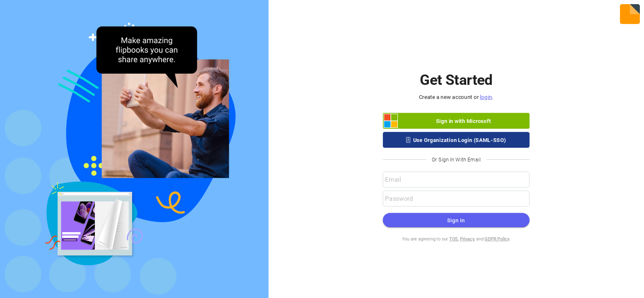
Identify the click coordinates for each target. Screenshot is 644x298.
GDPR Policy (497, 239)
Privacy (467, 239)
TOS (454, 239)
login (486, 97)
